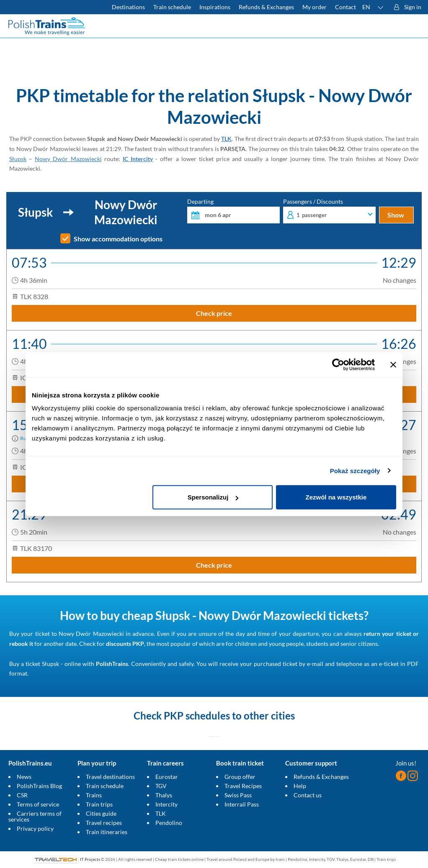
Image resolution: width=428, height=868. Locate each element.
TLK (226, 139)
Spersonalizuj (213, 497)
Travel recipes (104, 823)
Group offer (240, 777)
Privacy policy (35, 828)
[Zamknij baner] (393, 364)
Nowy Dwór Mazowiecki (68, 159)
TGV (161, 786)
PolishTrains (112, 664)
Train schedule (105, 786)
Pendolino (169, 823)
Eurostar (167, 777)
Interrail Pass (242, 804)
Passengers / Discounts (329, 211)
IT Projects (90, 859)
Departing (233, 211)
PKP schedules (197, 716)
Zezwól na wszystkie (336, 497)
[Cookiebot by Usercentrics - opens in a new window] (338, 364)
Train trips (99, 804)
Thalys (164, 795)
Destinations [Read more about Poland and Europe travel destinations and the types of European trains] (128, 7)
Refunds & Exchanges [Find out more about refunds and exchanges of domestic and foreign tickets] (266, 7)
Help (300, 786)
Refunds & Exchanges (321, 777)
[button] (373, 7)
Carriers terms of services (35, 816)
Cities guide (101, 813)
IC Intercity (138, 159)
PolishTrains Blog (39, 786)
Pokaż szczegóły (355, 470)
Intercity (166, 804)
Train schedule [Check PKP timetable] (172, 7)
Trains (94, 795)
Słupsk (18, 159)
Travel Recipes (243, 786)
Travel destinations (110, 777)
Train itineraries (107, 832)
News (24, 777)
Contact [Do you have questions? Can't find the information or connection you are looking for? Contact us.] (345, 7)
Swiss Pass (238, 795)
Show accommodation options (118, 239)
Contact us (308, 795)
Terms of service (38, 804)
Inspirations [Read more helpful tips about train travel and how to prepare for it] (215, 7)
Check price (214, 313)
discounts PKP (125, 644)
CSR (22, 795)
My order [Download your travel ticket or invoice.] (315, 7)
